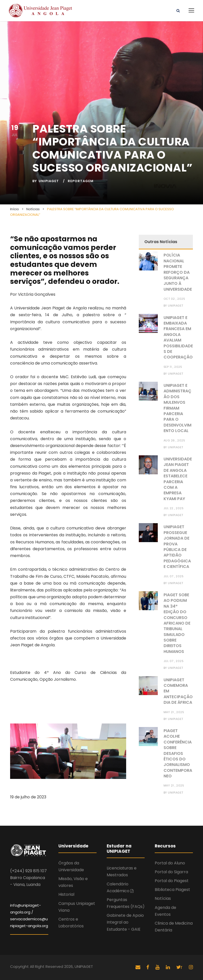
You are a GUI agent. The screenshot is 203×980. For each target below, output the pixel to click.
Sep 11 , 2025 (173, 367)
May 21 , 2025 (174, 712)
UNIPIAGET (49, 181)
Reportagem (81, 181)
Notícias (163, 898)
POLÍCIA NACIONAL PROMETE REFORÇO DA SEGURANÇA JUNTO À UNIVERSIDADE (178, 272)
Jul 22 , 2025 (174, 508)
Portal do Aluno (170, 863)
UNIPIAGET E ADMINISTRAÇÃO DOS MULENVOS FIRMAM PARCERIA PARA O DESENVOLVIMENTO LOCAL (177, 408)
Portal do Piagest (172, 881)
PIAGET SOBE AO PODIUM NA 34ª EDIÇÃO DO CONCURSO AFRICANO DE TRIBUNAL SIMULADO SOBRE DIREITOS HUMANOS (177, 623)
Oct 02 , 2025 (174, 299)
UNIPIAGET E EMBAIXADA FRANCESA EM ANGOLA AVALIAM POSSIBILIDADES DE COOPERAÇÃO (178, 337)
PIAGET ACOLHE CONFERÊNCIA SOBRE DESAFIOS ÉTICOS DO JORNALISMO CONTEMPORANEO (178, 753)
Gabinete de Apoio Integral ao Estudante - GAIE (125, 922)
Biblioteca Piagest (172, 890)
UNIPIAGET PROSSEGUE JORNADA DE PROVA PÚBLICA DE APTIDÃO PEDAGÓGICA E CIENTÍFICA (177, 547)
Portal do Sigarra (171, 872)
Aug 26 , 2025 (174, 440)
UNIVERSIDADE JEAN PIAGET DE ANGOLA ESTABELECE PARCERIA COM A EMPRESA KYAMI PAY (178, 479)
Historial (66, 894)
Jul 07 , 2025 (174, 576)
